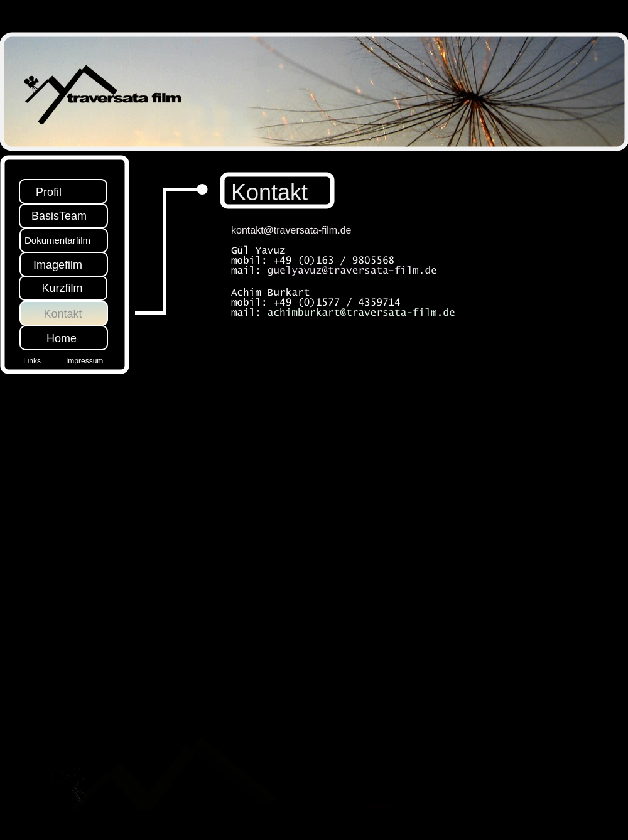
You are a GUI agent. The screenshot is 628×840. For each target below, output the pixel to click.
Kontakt (62, 314)
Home (62, 338)
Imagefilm (58, 265)
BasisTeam (59, 216)
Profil (49, 192)
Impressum (84, 361)
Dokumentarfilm (57, 240)
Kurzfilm (62, 288)
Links (32, 361)
